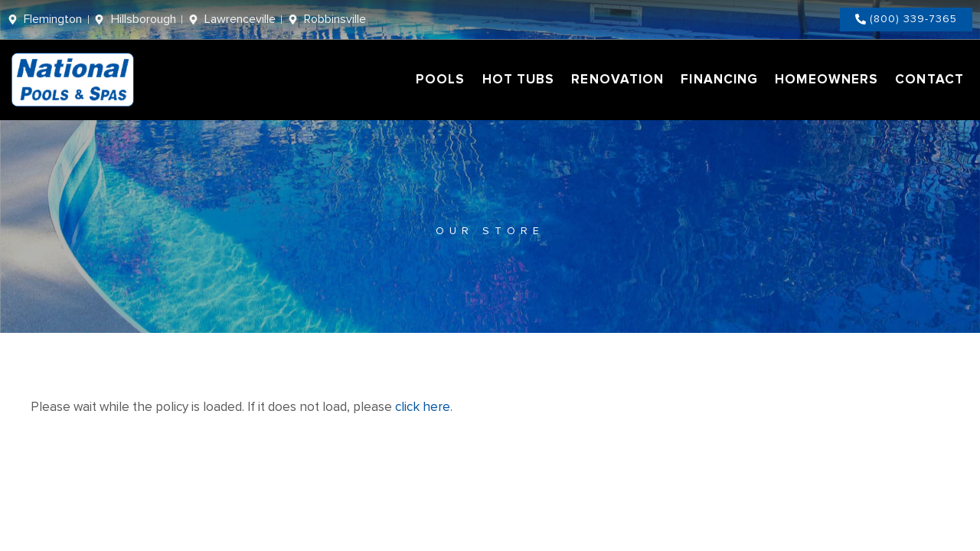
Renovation (617, 79)
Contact (929, 79)
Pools (441, 79)
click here (423, 407)
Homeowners (826, 79)
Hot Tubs (519, 79)
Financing (719, 79)
